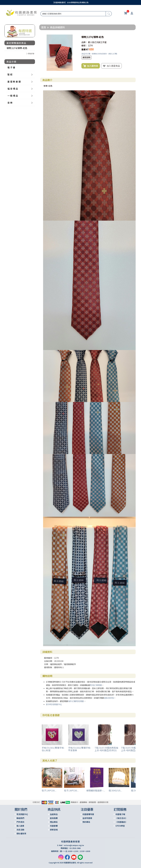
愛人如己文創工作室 (97, 42)
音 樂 (10, 103)
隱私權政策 (21, 833)
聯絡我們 (20, 818)
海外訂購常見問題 (76, 701)
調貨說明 (86, 57)
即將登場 (54, 830)
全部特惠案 (87, 818)
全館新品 (54, 814)
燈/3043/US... (115, 790)
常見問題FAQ (22, 814)
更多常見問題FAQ (54, 704)
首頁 (44, 27)
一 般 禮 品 (13, 96)
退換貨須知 (109, 698)
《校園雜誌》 (121, 822)
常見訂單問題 (96, 685)
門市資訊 (20, 822)
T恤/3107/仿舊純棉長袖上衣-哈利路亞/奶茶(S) (106, 749)
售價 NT (85, 49)
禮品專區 (54, 822)
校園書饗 (54, 826)
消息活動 (20, 830)
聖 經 (10, 74)
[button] (75, 37)
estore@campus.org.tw (74, 845)
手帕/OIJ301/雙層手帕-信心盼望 (53, 749)
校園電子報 (120, 814)
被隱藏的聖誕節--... (96, 790)
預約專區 (86, 822)
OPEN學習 (120, 826)
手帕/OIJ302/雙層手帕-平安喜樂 (80, 749)
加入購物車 (91, 66)
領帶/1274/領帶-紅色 (17, 48)
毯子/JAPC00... (49, 790)
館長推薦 (54, 818)
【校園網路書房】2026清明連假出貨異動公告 (70, 2)
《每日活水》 (121, 818)
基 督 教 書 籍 (14, 82)
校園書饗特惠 (88, 814)
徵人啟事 (20, 826)
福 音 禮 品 (13, 89)
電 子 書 (11, 67)
